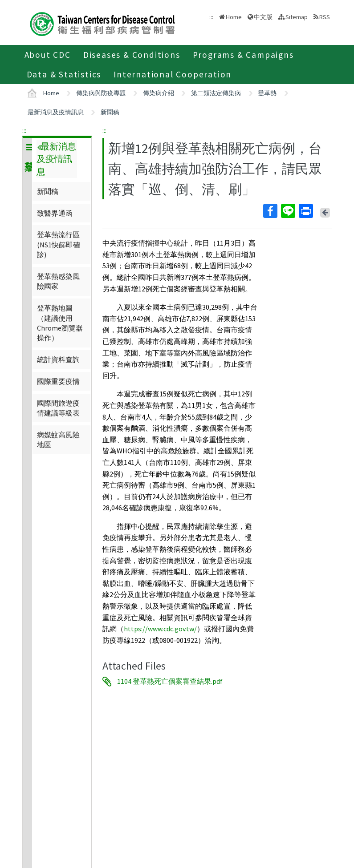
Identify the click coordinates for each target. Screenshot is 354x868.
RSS (325, 17)
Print (305, 211)
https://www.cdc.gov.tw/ (160, 629)
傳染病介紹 (159, 93)
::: (24, 130)
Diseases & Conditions (132, 55)
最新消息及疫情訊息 (56, 112)
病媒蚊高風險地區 (58, 440)
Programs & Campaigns (243, 55)
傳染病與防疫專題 (101, 93)
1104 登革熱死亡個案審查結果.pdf (170, 682)
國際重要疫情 (58, 381)
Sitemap (297, 17)
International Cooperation (173, 74)
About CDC (48, 55)
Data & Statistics (64, 74)
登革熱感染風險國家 (58, 281)
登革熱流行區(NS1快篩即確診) (59, 244)
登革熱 (267, 93)
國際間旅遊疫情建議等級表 (58, 408)
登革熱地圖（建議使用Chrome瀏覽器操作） (60, 323)
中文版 (263, 17)
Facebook (270, 211)
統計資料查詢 (58, 359)
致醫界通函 (55, 213)
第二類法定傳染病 (216, 93)
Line (288, 211)
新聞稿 (110, 112)
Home (234, 17)
